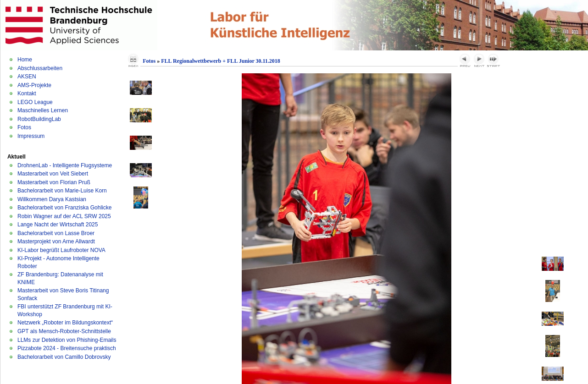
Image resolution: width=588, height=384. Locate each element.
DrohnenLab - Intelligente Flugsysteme (65, 165)
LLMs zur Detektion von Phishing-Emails (67, 340)
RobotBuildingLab (39, 119)
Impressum (31, 136)
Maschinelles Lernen (43, 110)
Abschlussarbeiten (40, 68)
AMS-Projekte (34, 85)
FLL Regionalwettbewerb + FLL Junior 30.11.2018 (221, 61)
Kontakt (27, 93)
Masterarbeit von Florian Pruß (54, 182)
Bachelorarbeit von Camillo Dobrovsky (64, 357)
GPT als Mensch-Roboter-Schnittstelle (64, 331)
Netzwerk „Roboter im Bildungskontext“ (65, 323)
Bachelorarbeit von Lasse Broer (56, 233)
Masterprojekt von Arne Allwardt (56, 241)
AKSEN (27, 77)
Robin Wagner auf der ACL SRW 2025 (64, 216)
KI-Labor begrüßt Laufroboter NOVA (61, 250)
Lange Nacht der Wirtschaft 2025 (58, 225)
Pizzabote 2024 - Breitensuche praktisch (67, 348)
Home (25, 60)
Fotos (24, 127)
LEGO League (35, 102)
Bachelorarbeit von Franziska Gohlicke (64, 208)
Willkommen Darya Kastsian (52, 199)
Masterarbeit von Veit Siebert (53, 174)
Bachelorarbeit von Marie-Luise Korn (62, 191)
